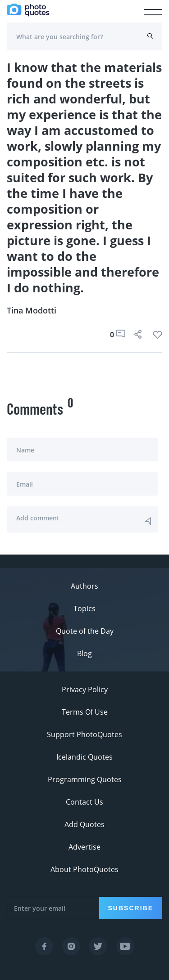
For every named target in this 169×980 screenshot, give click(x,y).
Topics (84, 609)
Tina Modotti (32, 310)
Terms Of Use (85, 712)
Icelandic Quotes (84, 757)
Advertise (84, 847)
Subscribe (131, 908)
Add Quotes (84, 824)
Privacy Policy (85, 689)
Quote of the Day (85, 631)
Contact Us (84, 802)
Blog (84, 653)
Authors (84, 586)
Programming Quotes (85, 779)
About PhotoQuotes (84, 869)
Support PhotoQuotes (84, 734)
